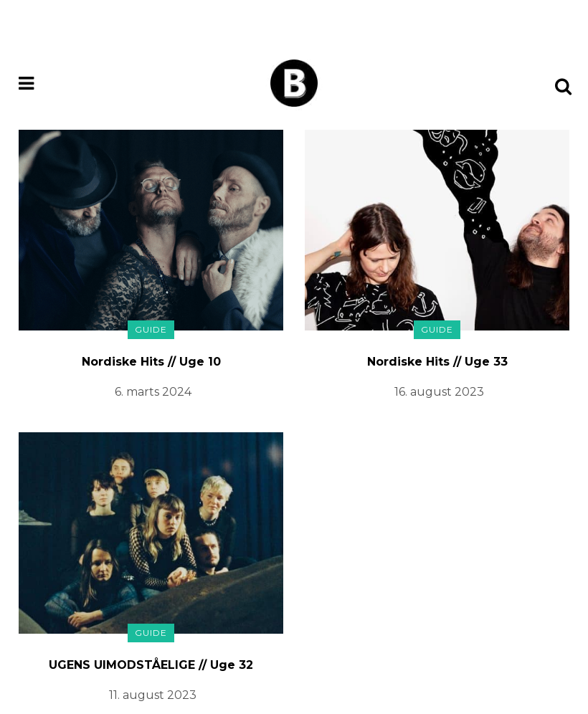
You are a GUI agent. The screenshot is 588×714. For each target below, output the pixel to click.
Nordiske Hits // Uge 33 (437, 362)
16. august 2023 (439, 392)
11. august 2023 (153, 695)
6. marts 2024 (153, 392)
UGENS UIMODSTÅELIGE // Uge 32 (151, 665)
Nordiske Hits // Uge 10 (151, 362)
